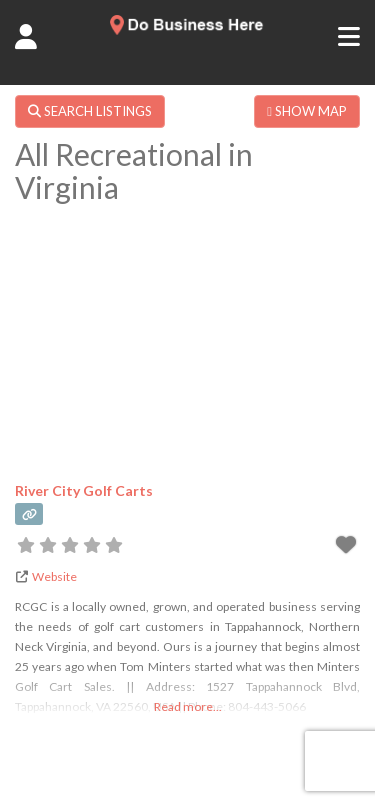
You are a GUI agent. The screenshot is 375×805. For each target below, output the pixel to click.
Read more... (188, 706)
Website (54, 576)
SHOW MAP (307, 111)
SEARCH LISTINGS (90, 111)
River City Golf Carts (84, 490)
